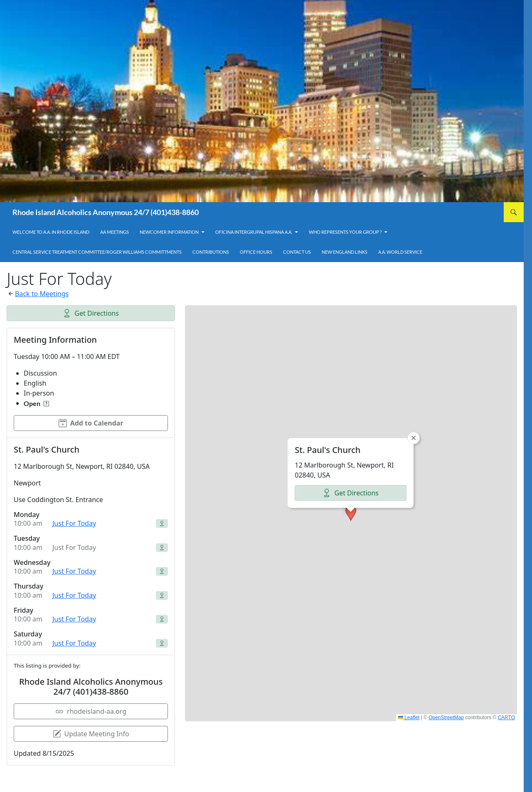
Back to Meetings (42, 294)
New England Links (345, 252)
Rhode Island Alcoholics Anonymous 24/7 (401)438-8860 (106, 212)
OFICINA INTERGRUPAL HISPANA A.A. (254, 232)
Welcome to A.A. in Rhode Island (51, 232)
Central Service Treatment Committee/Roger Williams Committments (97, 252)
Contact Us (297, 252)
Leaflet (409, 718)
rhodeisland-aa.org (91, 711)
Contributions (211, 252)
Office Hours (256, 252)
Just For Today (74, 523)
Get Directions (91, 313)
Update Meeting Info (91, 734)
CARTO (506, 718)
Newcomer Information (169, 232)
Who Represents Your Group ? (345, 232)
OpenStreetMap (446, 718)
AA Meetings (115, 232)
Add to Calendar (91, 423)
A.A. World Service (400, 252)
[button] (351, 513)
